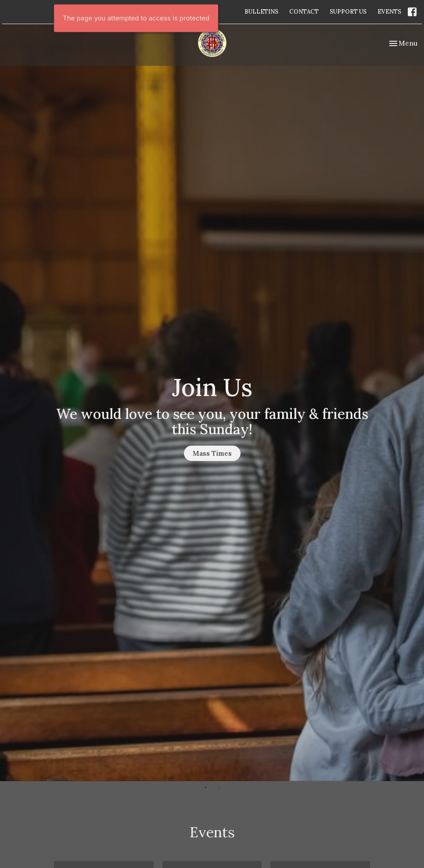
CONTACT (304, 12)
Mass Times (212, 453)
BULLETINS (261, 12)
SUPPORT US (348, 12)
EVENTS (389, 12)
